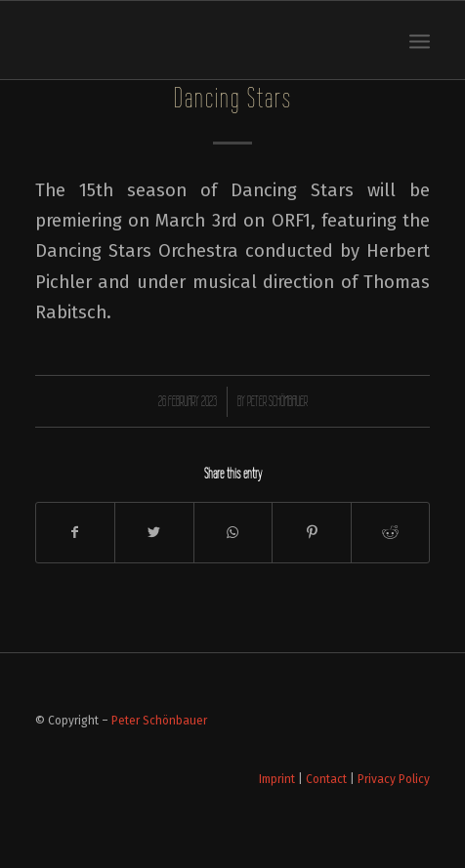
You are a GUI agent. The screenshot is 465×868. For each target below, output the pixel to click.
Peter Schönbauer (277, 401)
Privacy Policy (394, 779)
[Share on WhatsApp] (233, 533)
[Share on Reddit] (391, 533)
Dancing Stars (233, 98)
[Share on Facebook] (76, 533)
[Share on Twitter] (154, 533)
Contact (326, 779)
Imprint (277, 779)
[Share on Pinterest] (312, 533)
